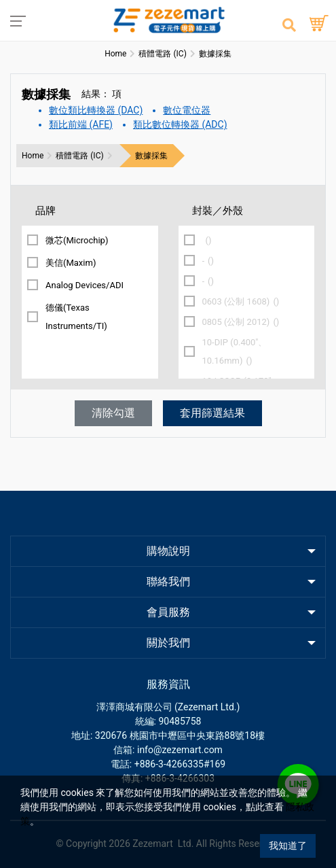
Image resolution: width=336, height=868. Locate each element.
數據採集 (151, 156)
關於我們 (168, 643)
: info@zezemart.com (178, 750)
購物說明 (168, 551)
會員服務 (168, 612)
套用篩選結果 (212, 413)
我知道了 (288, 846)
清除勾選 (113, 413)
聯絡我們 (168, 581)
